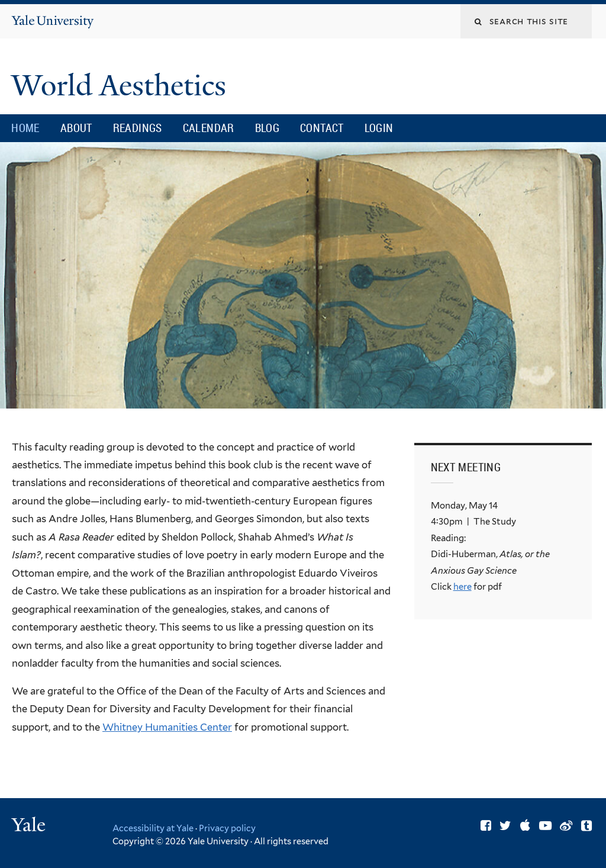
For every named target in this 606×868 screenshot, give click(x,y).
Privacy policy (227, 828)
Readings (138, 128)
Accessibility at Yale (153, 828)
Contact (322, 128)
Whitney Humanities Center (167, 727)
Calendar (209, 128)
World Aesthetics (122, 86)
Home (25, 128)
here (462, 587)
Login (379, 128)
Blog (267, 128)
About (76, 128)
